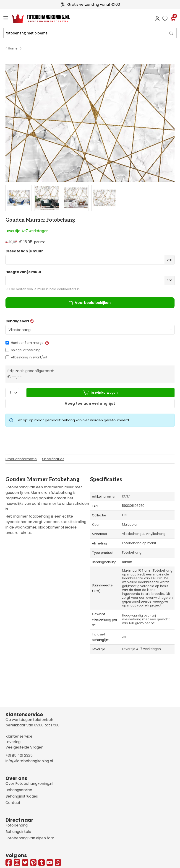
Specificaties (53, 459)
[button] (47, 343)
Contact (13, 803)
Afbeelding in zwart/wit (29, 357)
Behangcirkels (18, 832)
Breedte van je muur (24, 251)
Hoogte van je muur (23, 272)
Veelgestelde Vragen (24, 747)
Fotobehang (17, 825)
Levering (13, 742)
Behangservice (19, 790)
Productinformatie (21, 459)
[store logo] (37, 18)
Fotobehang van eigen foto (30, 838)
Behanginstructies (22, 796)
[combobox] (90, 33)
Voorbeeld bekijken (90, 303)
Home (13, 48)
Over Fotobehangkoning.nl (29, 784)
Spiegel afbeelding (26, 350)
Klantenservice (19, 736)
